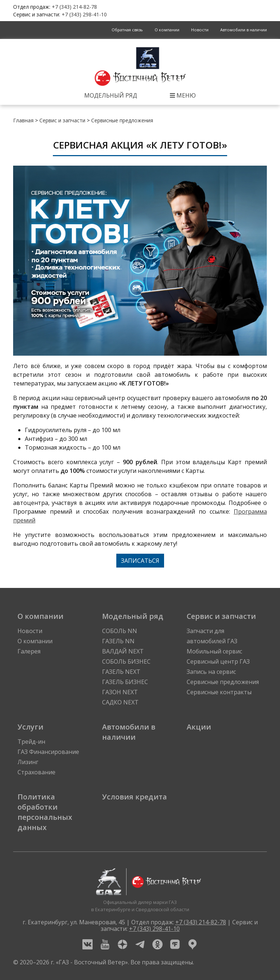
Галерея (29, 651)
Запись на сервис (211, 672)
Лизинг (28, 762)
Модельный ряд (111, 95)
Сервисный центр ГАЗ (218, 661)
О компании (167, 30)
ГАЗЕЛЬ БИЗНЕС (125, 682)
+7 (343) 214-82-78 (74, 7)
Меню (183, 95)
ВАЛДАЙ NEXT (123, 651)
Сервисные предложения (122, 120)
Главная (23, 120)
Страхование (36, 772)
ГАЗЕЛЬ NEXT (121, 672)
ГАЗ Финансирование (48, 752)
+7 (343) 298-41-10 (84, 14)
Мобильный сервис (214, 651)
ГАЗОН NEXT (120, 692)
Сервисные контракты (219, 692)
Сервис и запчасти (62, 120)
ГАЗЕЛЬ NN (118, 641)
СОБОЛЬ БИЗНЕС (126, 661)
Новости (200, 30)
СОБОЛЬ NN (120, 631)
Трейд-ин (31, 742)
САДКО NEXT (120, 702)
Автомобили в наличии (244, 30)
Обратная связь (127, 30)
